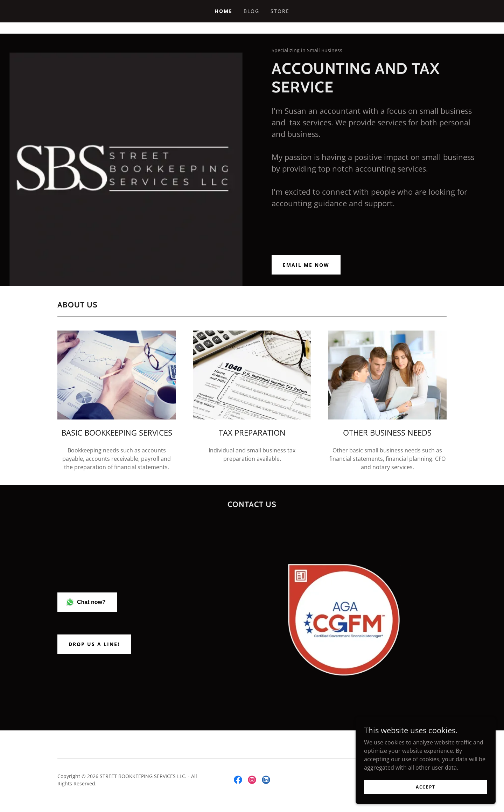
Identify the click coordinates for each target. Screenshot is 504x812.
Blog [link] (251, 11)
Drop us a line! (94, 644)
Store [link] (280, 11)
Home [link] (223, 11)
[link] (238, 780)
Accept (426, 787)
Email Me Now (306, 265)
